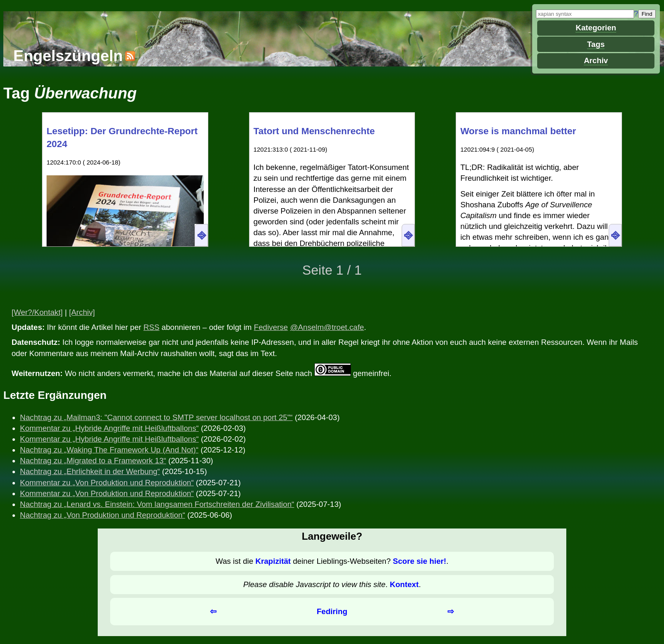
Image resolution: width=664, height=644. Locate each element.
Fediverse (271, 327)
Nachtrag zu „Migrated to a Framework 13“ (93, 461)
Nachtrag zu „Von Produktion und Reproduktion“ (102, 515)
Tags (596, 44)
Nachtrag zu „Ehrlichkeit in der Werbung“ (90, 471)
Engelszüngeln (68, 56)
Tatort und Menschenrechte (314, 131)
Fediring (332, 611)
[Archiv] (82, 312)
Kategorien (596, 28)
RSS (151, 327)
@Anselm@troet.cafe (327, 327)
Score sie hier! (420, 561)
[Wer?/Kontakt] (37, 312)
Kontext (404, 584)
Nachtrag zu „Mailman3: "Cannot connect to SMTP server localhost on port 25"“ (156, 417)
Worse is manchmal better (518, 131)
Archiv (596, 60)
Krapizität (273, 561)
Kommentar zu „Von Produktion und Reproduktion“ (107, 483)
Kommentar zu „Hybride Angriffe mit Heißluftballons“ (109, 428)
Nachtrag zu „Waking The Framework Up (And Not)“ (109, 450)
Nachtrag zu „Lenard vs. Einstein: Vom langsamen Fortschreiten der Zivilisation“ (157, 504)
